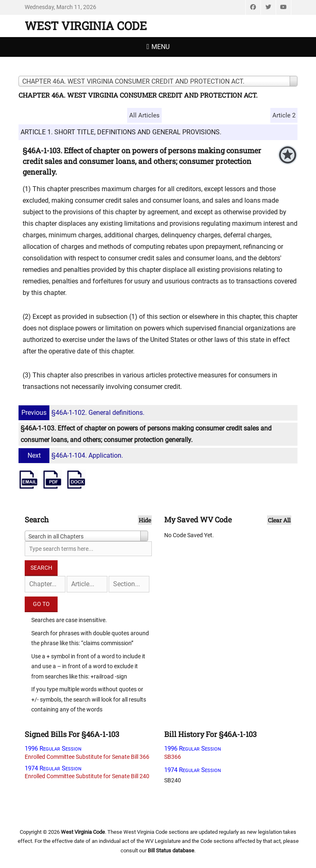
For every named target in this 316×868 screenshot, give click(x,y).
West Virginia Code (86, 26)
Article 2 (284, 115)
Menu (160, 47)
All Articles (144, 115)
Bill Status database (171, 850)
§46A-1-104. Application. (72, 455)
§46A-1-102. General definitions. (82, 413)
